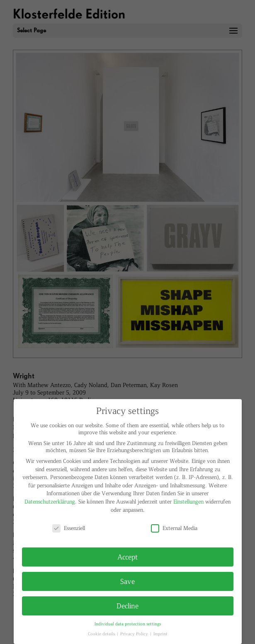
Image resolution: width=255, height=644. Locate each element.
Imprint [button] (160, 633)
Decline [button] (127, 605)
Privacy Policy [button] (135, 633)
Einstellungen (188, 501)
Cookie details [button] (102, 633)
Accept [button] (127, 557)
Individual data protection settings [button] (128, 623)
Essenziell (69, 528)
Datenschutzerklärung (50, 501)
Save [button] (127, 581)
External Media (174, 528)
